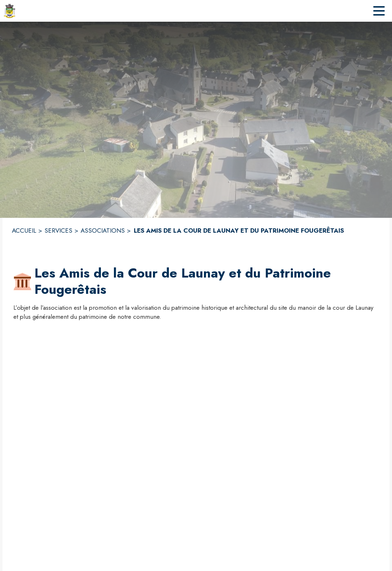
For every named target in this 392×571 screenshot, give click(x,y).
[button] (22, 282)
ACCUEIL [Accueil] (24, 230)
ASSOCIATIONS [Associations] (103, 230)
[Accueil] (10, 11)
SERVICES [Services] (58, 230)
